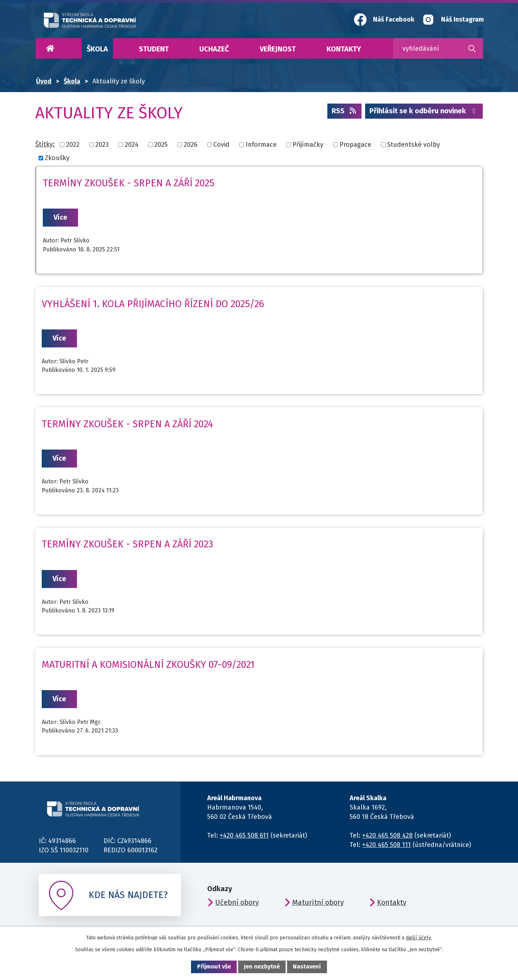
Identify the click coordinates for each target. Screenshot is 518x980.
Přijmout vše (214, 967)
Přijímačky (308, 145)
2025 (161, 145)
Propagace (355, 145)
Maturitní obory (318, 902)
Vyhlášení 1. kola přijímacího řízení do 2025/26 (153, 304)
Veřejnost (278, 49)
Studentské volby (414, 145)
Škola (97, 49)
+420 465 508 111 (387, 845)
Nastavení (307, 967)
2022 (73, 145)
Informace (261, 145)
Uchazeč (214, 49)
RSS (344, 111)
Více (60, 217)
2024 (132, 145)
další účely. (419, 938)
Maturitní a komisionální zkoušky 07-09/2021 (148, 665)
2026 (191, 145)
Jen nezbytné (262, 967)
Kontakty (344, 49)
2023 (102, 145)
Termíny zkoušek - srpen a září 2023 (127, 544)
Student (154, 49)
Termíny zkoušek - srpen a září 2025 (129, 183)
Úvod (50, 48)
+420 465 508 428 (387, 835)
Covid (221, 145)
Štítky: (45, 144)
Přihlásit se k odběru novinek (424, 111)
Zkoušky (57, 158)
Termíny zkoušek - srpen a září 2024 (127, 424)
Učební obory (237, 902)
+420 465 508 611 (244, 835)
